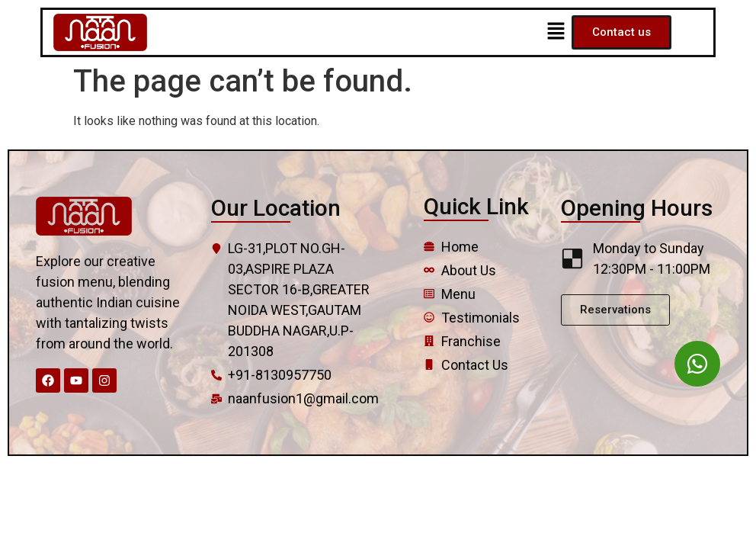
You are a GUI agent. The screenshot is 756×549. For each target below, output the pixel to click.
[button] (556, 33)
